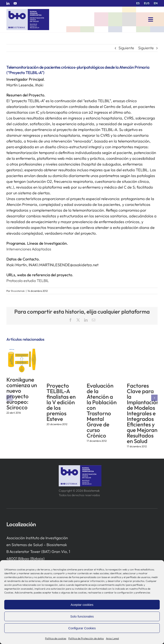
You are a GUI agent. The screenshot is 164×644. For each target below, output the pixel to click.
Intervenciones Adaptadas (29, 249)
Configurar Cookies (82, 628)
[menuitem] (138, 3)
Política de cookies (56, 638)
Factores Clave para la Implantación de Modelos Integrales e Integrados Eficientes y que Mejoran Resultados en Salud (143, 413)
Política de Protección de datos (86, 638)
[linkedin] (8, 3)
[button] (10, 398)
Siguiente (126, 48)
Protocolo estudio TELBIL (28, 281)
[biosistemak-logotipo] (28, 11)
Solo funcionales (82, 616)
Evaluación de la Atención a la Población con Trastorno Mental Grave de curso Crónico (102, 411)
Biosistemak (18, 291)
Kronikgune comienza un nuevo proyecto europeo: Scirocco (22, 393)
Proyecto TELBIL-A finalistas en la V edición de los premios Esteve (61, 402)
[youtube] (15, 3)
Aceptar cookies (82, 605)
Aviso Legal (112, 638)
